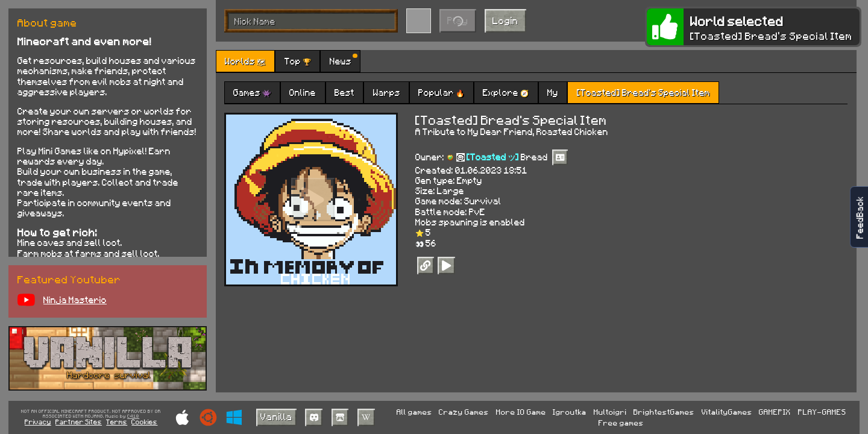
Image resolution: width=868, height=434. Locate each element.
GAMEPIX (775, 412)
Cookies (144, 422)
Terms (117, 422)
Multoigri (610, 412)
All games (414, 412)
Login (505, 20)
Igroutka (570, 412)
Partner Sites (79, 422)
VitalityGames (727, 412)
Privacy (38, 422)
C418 (133, 417)
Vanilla (276, 416)
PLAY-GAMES (822, 412)
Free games (621, 423)
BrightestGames (664, 412)
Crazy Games (464, 412)
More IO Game (521, 412)
